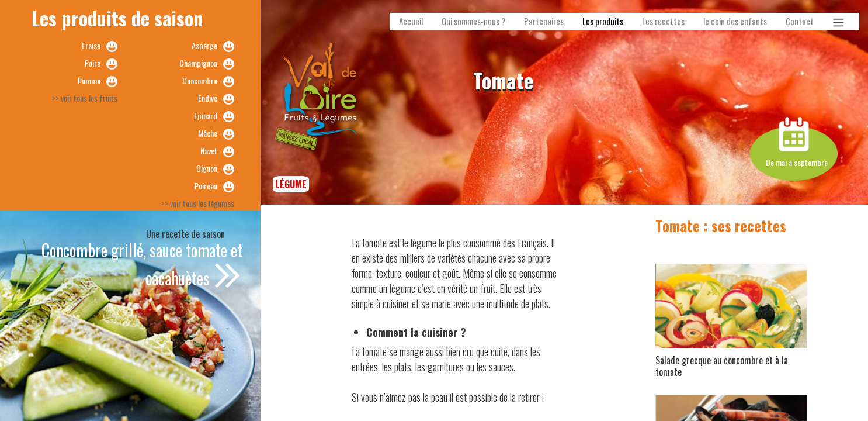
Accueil (411, 21)
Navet (209, 151)
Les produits (603, 21)
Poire (93, 63)
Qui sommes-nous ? (473, 21)
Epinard (206, 115)
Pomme (89, 80)
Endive (208, 98)
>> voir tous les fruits (85, 98)
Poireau (206, 186)
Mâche (208, 133)
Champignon (198, 63)
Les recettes (663, 21)
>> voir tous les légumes (198, 203)
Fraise (91, 45)
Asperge (204, 45)
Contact (800, 21)
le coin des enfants (735, 21)
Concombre (200, 80)
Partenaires (544, 21)
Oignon (207, 168)
